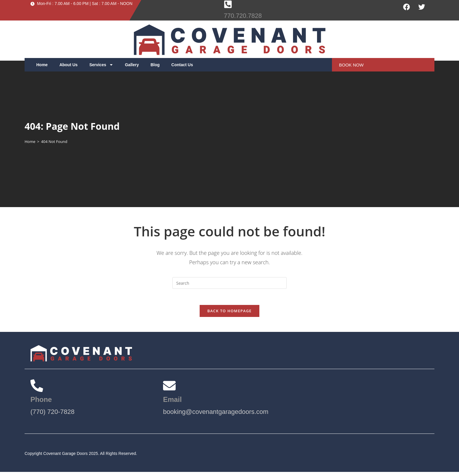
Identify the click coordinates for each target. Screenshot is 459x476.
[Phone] (38, 389)
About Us (68, 65)
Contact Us (182, 65)
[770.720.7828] (228, 5)
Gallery (132, 65)
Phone (42, 403)
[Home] (30, 141)
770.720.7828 (245, 16)
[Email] (170, 389)
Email (173, 403)
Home (42, 65)
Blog (155, 65)
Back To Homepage (229, 313)
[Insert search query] (229, 283)
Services (101, 65)
